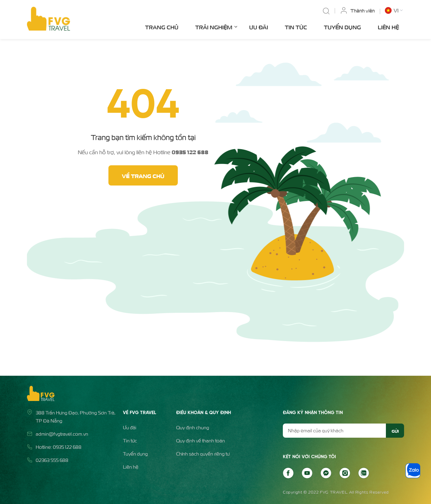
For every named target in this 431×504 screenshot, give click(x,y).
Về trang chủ (143, 175)
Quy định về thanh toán (201, 441)
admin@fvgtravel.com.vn (62, 434)
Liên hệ (388, 27)
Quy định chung (193, 427)
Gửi (395, 431)
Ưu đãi (259, 27)
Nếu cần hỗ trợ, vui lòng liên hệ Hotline (143, 152)
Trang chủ (162, 27)
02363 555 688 (52, 460)
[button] (394, 10)
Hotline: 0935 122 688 (59, 447)
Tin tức (296, 27)
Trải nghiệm (216, 26)
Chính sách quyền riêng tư (203, 454)
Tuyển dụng (342, 27)
